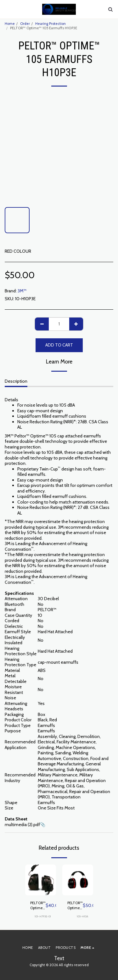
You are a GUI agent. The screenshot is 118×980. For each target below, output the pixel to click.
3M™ (22, 291)
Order (25, 24)
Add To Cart (59, 345)
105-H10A (82, 916)
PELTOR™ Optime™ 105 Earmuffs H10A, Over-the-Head (75, 906)
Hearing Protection (51, 24)
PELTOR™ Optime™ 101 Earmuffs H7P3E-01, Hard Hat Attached (38, 906)
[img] (41, 880)
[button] (7, 9)
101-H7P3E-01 (43, 916)
